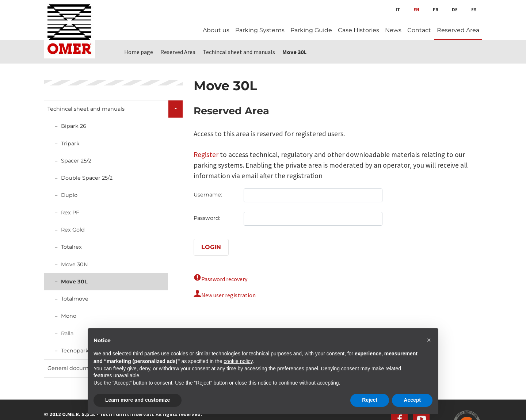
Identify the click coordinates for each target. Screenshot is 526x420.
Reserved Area (458, 30)
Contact (419, 30)
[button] (429, 340)
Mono (69, 316)
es (474, 9)
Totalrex (71, 247)
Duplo (69, 195)
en (416, 9)
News (393, 30)
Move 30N (75, 264)
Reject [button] (370, 400)
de (455, 9)
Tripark (70, 144)
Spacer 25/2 (76, 161)
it (398, 9)
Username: (208, 195)
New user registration (228, 295)
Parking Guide (311, 30)
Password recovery (224, 279)
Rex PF (70, 213)
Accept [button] (412, 400)
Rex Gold (73, 230)
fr (436, 9)
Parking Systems (260, 30)
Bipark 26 (74, 126)
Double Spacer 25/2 (87, 178)
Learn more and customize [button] (138, 400)
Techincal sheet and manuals (86, 109)
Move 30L (74, 282)
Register (206, 154)
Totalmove (75, 299)
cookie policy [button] (238, 361)
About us (216, 30)
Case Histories (359, 30)
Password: (207, 218)
